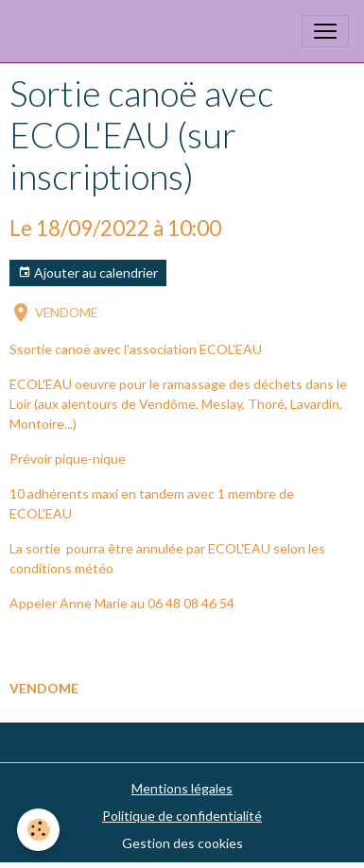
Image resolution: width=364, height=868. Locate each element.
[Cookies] (38, 830)
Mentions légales (182, 788)
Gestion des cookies (182, 843)
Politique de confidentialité (182, 816)
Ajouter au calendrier (88, 273)
